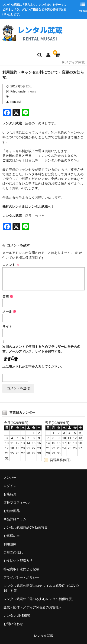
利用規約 (10, 544)
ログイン (10, 486)
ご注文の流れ (13, 552)
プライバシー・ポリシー (21, 577)
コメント (11, 265)
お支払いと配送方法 (18, 561)
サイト (7, 327)
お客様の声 (12, 536)
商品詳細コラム (15, 519)
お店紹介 (10, 494)
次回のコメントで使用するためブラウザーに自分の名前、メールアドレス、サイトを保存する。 (41, 349)
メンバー (10, 478)
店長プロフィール (16, 502)
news (32, 91)
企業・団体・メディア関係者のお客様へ (33, 607)
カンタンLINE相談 (17, 616)
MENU (83, 6)
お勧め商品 (12, 511)
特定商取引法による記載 (21, 569)
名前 (8, 296)
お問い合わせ (13, 624)
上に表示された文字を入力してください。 (33, 367)
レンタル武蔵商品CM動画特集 (26, 527)
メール (9, 311)
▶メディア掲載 (73, 62)
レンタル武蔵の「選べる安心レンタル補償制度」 (39, 599)
